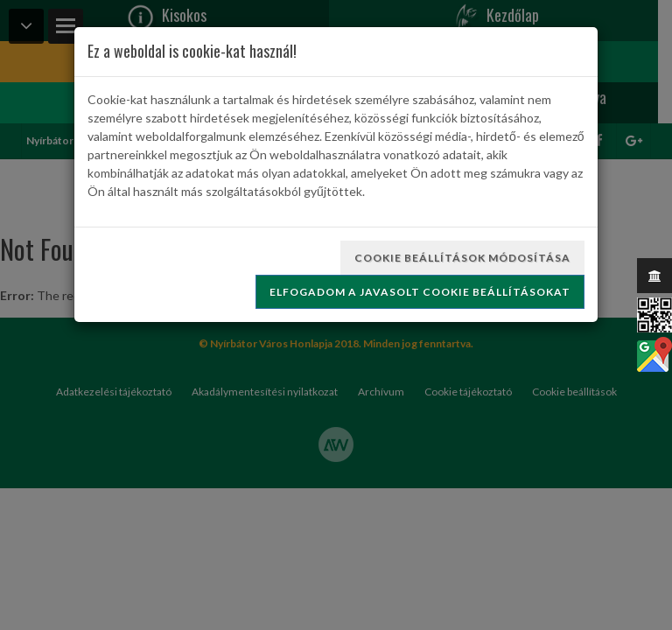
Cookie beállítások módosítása (462, 258)
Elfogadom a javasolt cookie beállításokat (420, 292)
